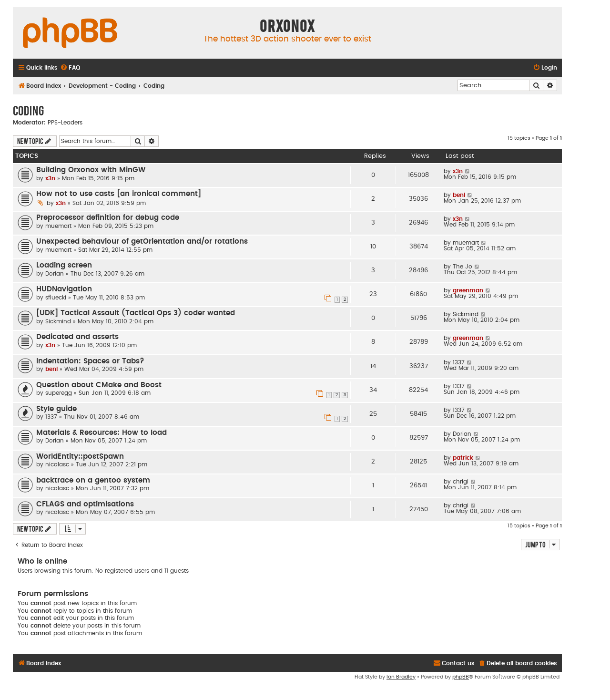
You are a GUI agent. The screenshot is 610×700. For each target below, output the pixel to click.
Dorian (55, 274)
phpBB (461, 677)
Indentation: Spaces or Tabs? (90, 361)
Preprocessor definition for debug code (108, 218)
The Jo (463, 267)
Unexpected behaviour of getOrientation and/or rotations (142, 242)
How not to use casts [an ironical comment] (119, 194)
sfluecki (56, 298)
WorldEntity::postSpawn (80, 457)
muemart (58, 226)
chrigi (461, 482)
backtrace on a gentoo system (93, 480)
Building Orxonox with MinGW (91, 170)
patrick (463, 458)
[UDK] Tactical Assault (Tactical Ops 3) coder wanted (136, 313)
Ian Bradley (401, 677)
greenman (468, 290)
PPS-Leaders (65, 123)
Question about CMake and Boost (99, 385)
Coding (28, 110)
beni (459, 195)
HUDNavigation (64, 289)
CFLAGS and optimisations (85, 504)
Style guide (56, 409)
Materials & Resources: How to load (102, 433)
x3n (50, 178)
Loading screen (64, 265)
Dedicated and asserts (77, 337)
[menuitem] (70, 68)
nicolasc (57, 464)
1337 (459, 362)
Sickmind (58, 321)
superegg (59, 393)
